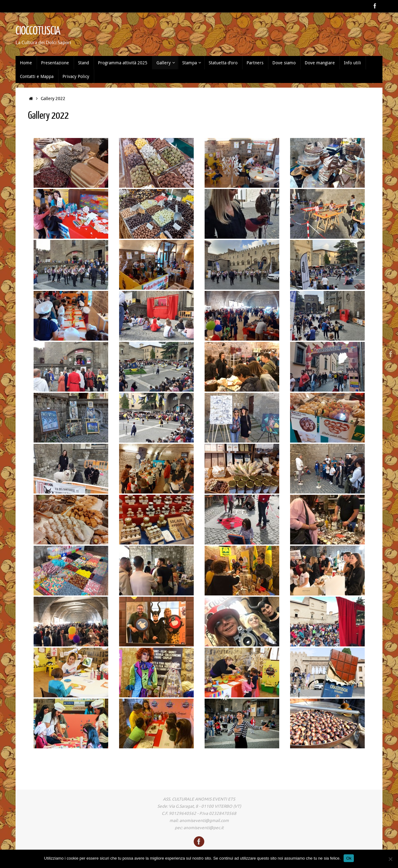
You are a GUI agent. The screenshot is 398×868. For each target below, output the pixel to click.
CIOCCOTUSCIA (38, 31)
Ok (349, 858)
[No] (390, 859)
